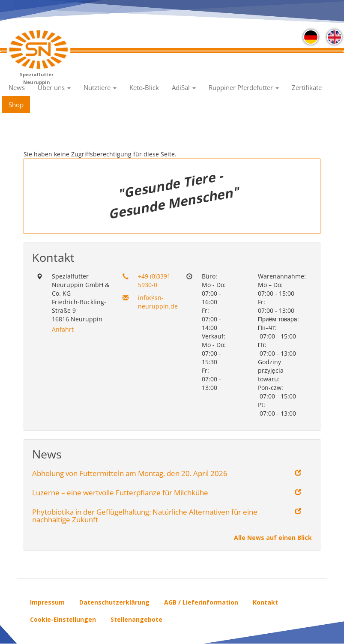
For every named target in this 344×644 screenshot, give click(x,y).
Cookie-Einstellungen (63, 619)
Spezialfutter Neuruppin (37, 77)
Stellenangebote (136, 619)
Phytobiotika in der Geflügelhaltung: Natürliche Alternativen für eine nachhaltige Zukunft (145, 516)
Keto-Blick (144, 87)
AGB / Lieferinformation (201, 602)
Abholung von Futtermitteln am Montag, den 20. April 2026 (130, 474)
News (17, 87)
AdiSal (184, 87)
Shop (16, 105)
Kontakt (265, 602)
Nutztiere (100, 87)
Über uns (54, 87)
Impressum (47, 602)
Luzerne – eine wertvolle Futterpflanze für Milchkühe (120, 493)
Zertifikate (307, 87)
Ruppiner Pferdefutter (244, 87)
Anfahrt (63, 329)
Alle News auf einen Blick (273, 538)
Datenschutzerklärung (114, 602)
